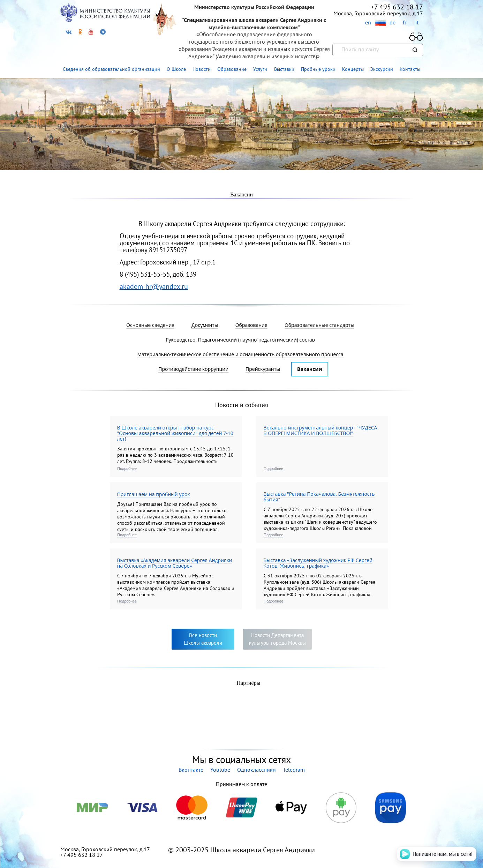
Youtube (220, 770)
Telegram (294, 770)
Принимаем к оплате (241, 784)
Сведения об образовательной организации (111, 69)
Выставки (284, 69)
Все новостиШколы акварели (203, 639)
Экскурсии (382, 69)
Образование (232, 69)
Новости (202, 69)
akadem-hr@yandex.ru (154, 286)
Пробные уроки (318, 69)
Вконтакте (191, 770)
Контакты (410, 69)
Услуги (260, 69)
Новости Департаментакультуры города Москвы (277, 639)
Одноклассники (256, 770)
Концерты (353, 69)
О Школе (176, 69)
